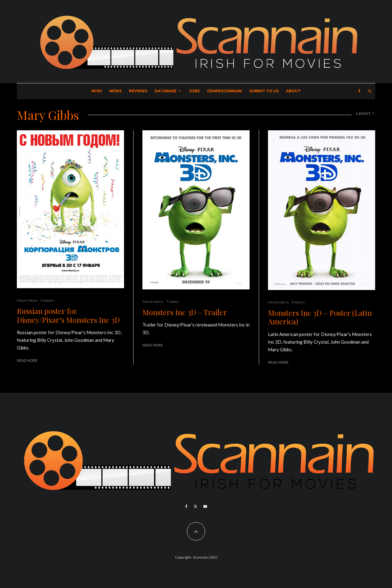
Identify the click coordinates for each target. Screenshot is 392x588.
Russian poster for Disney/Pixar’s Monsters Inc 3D (68, 315)
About (293, 91)
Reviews (138, 91)
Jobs (194, 91)
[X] (370, 91)
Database (166, 91)
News (115, 91)
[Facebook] (359, 91)
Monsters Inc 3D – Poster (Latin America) (320, 317)
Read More (27, 361)
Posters (47, 300)
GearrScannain (224, 91)
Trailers (173, 302)
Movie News (27, 300)
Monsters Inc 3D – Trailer (185, 312)
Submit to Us (264, 91)
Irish (97, 91)
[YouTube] (205, 506)
